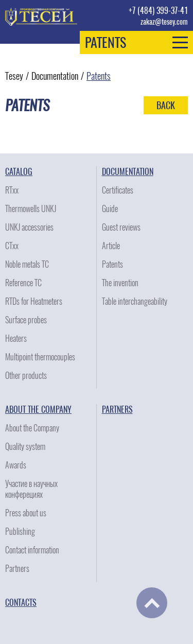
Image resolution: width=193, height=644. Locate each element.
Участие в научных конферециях (31, 489)
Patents (99, 76)
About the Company (38, 410)
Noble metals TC (27, 264)
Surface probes (26, 320)
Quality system (25, 447)
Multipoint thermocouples (40, 357)
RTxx (12, 190)
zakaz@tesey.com (164, 22)
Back (166, 105)
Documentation (55, 76)
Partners (17, 569)
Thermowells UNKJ (31, 209)
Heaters (16, 338)
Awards (16, 465)
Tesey (14, 76)
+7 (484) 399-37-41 (158, 11)
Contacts (21, 603)
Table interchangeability (135, 301)
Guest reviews (121, 227)
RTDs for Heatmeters (34, 301)
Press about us (26, 513)
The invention (120, 283)
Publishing (20, 532)
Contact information (32, 550)
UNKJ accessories (29, 227)
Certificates (118, 190)
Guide (110, 209)
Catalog (19, 172)
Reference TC (23, 283)
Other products (26, 376)
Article (111, 246)
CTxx (12, 246)
